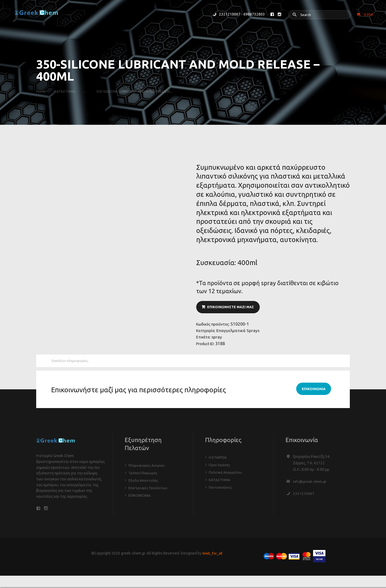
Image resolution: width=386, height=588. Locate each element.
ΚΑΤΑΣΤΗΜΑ (66, 91)
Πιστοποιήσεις (221, 490)
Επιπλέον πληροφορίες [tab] (71, 363)
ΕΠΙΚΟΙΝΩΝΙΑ (140, 497)
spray (217, 338)
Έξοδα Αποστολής (144, 483)
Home (41, 91)
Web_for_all (212, 557)
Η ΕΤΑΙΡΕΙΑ (218, 460)
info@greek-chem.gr (310, 484)
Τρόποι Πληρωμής (144, 475)
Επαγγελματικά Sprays (238, 332)
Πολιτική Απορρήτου (226, 475)
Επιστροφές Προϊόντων (149, 490)
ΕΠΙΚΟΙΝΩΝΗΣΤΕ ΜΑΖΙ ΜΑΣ (232, 308)
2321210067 (304, 496)
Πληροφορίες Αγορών (147, 468)
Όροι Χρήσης (220, 467)
